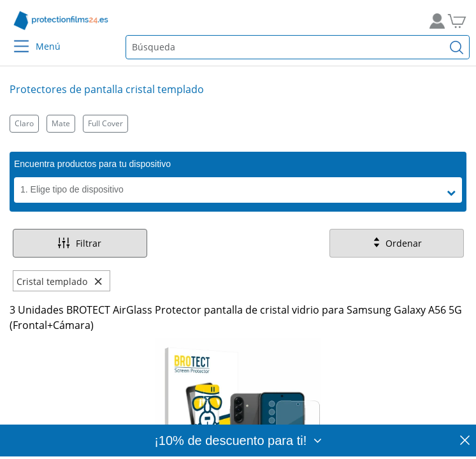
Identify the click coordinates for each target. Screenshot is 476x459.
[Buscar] (457, 47)
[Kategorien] (238, 123)
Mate (61, 123)
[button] (454, 193)
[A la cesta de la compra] (462, 21)
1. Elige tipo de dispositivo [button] (72, 189)
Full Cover (105, 123)
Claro (24, 123)
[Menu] (14, 38)
